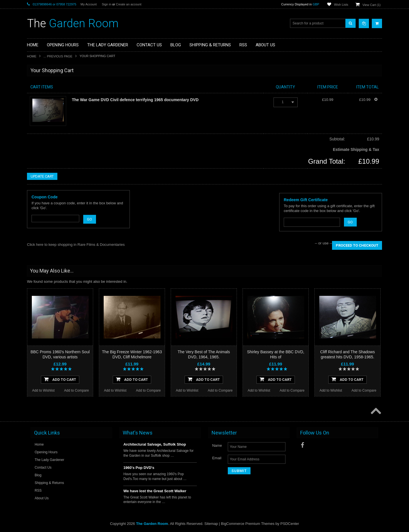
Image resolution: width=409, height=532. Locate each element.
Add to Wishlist (43, 390)
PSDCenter (290, 524)
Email (217, 458)
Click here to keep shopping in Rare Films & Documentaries (76, 245)
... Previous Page (58, 56)
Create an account (129, 4)
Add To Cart (60, 379)
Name (217, 445)
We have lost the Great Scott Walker (155, 491)
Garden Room (73, 23)
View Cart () (372, 5)
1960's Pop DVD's (139, 468)
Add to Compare (77, 390)
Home (32, 56)
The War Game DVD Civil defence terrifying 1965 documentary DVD (135, 100)
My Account (89, 4)
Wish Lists (341, 5)
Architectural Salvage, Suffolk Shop (155, 444)
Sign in (107, 4)
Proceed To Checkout (357, 245)
